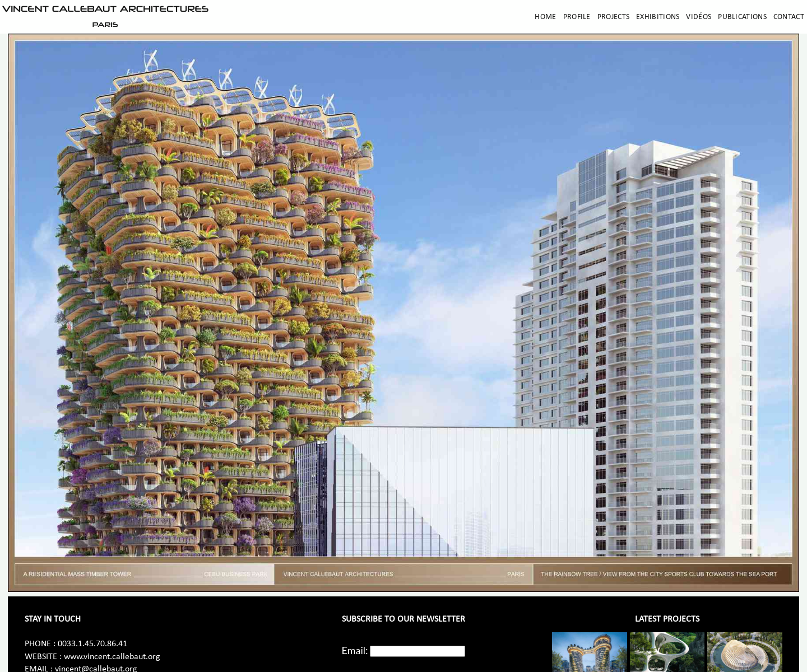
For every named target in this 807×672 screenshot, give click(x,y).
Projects (613, 17)
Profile (577, 17)
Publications (742, 17)
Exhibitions (658, 17)
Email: (355, 650)
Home (545, 17)
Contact (789, 17)
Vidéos (699, 17)
